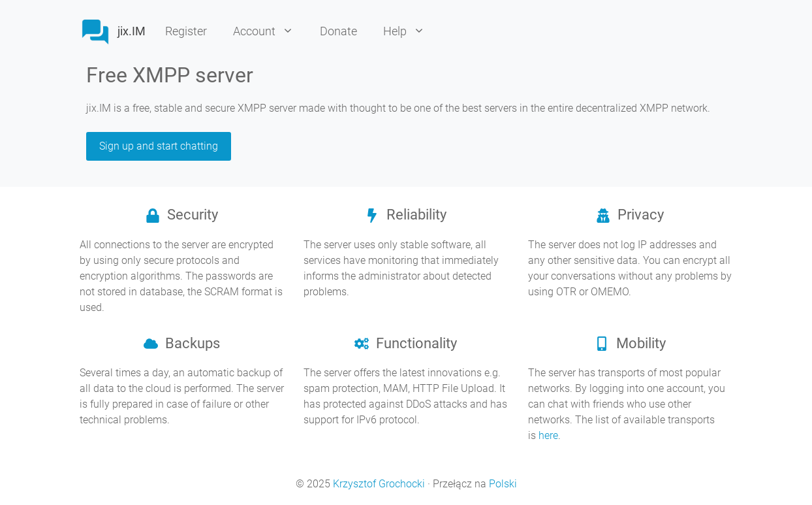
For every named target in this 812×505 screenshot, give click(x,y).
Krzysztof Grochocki (379, 484)
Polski (503, 484)
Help (411, 31)
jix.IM (132, 31)
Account (270, 31)
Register (186, 31)
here (548, 435)
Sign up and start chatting (159, 146)
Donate (338, 31)
